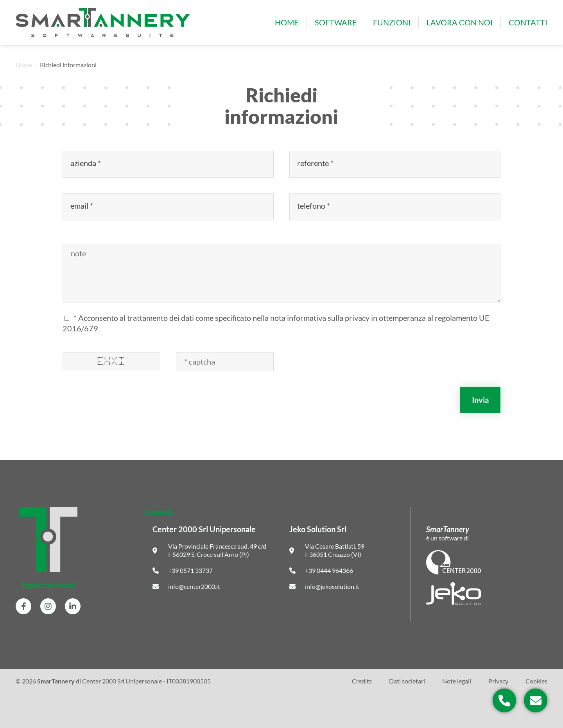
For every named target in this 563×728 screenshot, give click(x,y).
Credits (362, 681)
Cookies (536, 681)
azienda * (86, 163)
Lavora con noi (460, 22)
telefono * (314, 206)
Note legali (457, 681)
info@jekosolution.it (332, 586)
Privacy (498, 681)
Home (287, 22)
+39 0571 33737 (190, 570)
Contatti (528, 22)
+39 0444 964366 (329, 570)
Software (336, 22)
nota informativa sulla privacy (320, 318)
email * (82, 206)
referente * (316, 163)
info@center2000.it (194, 586)
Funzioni (392, 22)
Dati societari (407, 681)
